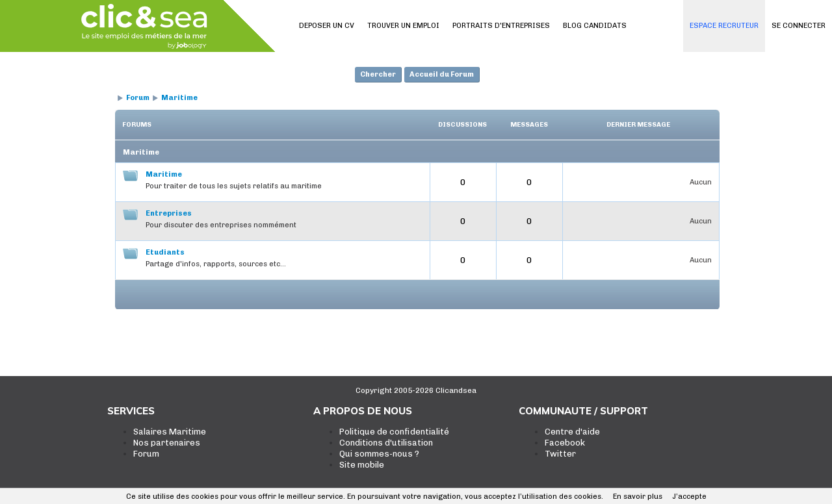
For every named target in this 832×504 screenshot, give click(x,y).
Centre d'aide (572, 432)
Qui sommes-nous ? (379, 454)
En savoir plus (638, 497)
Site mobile (362, 465)
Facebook (565, 443)
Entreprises (169, 213)
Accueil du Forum (442, 74)
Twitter (560, 454)
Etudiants (165, 252)
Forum (138, 98)
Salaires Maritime (170, 432)
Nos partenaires (167, 443)
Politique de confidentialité (394, 432)
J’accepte (689, 497)
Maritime (179, 98)
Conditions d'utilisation (386, 443)
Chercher (378, 74)
